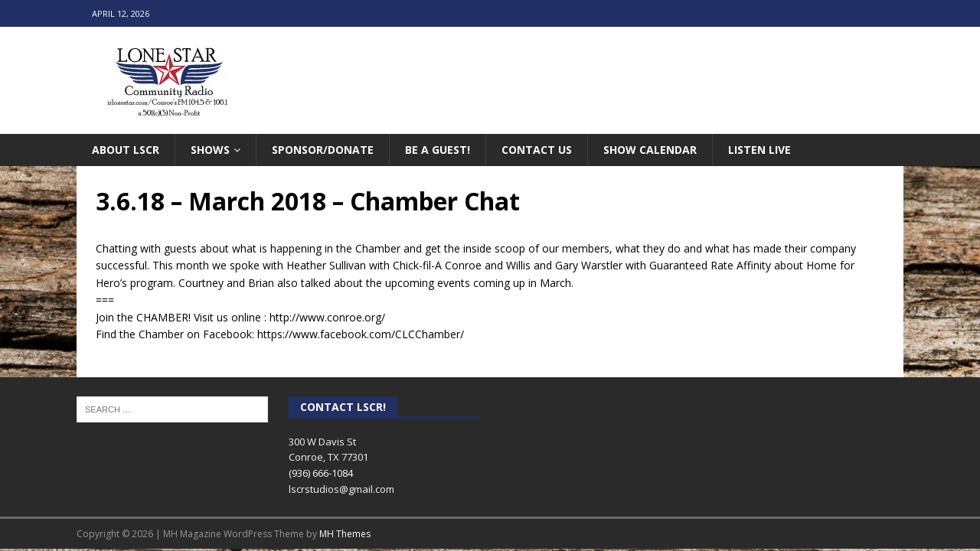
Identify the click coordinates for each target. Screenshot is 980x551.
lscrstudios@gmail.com (341, 489)
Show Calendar (650, 150)
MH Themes (345, 534)
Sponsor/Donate (323, 150)
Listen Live (759, 150)
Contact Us (537, 150)
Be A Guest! (438, 150)
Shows (210, 150)
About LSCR (126, 150)
